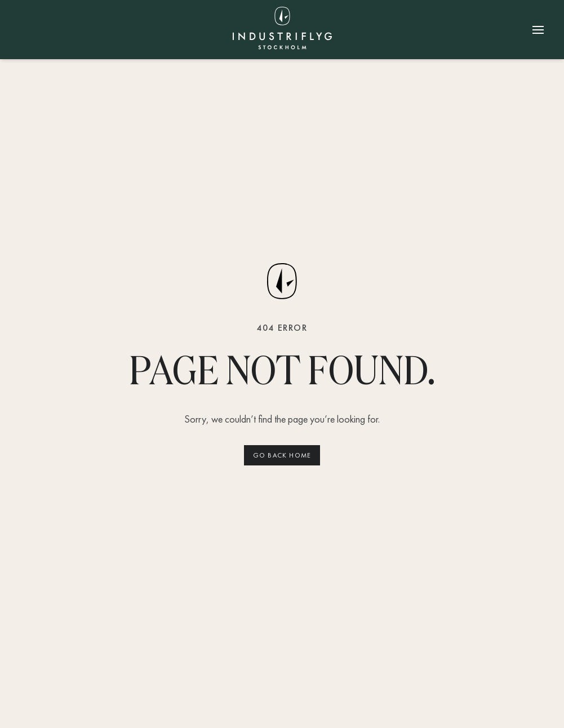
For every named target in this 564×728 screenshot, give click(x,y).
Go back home (282, 455)
